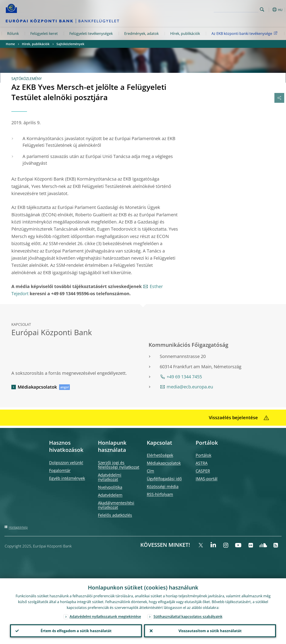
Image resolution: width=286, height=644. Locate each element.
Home (10, 44)
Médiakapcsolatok (37, 387)
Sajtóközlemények (70, 44)
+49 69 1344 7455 (184, 377)
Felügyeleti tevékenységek (91, 34)
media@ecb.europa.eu (190, 387)
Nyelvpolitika (110, 487)
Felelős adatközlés (115, 515)
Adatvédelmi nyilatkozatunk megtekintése (105, 617)
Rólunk (13, 34)
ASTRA (202, 463)
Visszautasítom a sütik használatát (210, 631)
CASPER (203, 471)
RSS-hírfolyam (160, 494)
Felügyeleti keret (44, 34)
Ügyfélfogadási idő (164, 479)
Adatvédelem (110, 495)
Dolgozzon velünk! (66, 463)
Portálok (203, 455)
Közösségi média (163, 486)
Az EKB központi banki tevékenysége (245, 33)
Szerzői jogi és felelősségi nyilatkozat (119, 465)
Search (262, 9)
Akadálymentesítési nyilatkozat (116, 505)
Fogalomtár (60, 470)
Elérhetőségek (160, 455)
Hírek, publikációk (185, 34)
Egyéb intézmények (67, 478)
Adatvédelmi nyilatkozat (110, 477)
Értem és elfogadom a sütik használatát (76, 631)
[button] (269, 10)
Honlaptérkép (18, 527)
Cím (150, 471)
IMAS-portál (207, 479)
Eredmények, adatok (141, 34)
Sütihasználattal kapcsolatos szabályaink (188, 617)
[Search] (236, 9)
